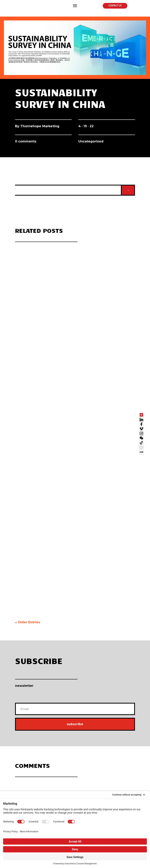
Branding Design (64, 757)
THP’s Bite (103, 788)
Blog (101, 781)
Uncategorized (91, 141)
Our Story (19, 751)
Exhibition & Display (108, 751)
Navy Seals (19, 764)
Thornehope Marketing (40, 126)
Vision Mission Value (23, 757)
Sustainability (63, 788)
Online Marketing (22, 781)
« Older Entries (28, 552)
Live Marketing (105, 744)
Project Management (108, 764)
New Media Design (65, 764)
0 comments (26, 141)
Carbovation (62, 781)
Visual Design (63, 744)
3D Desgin (62, 751)
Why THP (19, 744)
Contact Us (115, 6)
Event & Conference (107, 757)
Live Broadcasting (22, 788)
